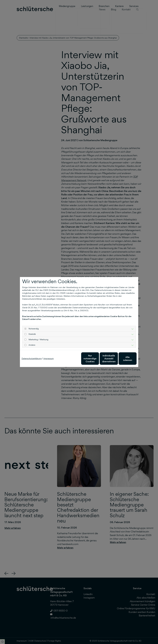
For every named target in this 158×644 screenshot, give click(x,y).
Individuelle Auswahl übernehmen (97, 358)
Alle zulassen (124, 358)
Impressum (49, 358)
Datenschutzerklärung (32, 358)
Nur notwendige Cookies (71, 358)
